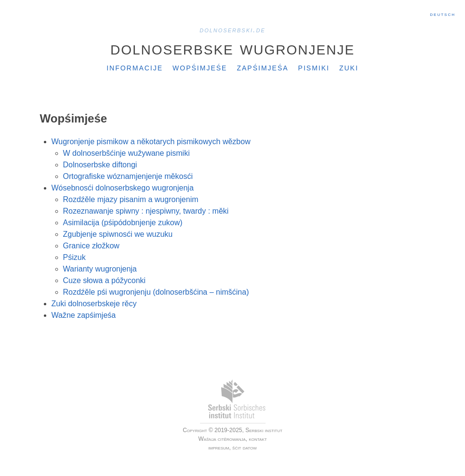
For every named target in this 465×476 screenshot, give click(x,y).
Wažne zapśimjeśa (84, 315)
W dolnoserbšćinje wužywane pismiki (126, 153)
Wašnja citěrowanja (222, 439)
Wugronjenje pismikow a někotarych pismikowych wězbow (151, 142)
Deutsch (443, 14)
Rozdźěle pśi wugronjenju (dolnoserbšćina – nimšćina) (156, 292)
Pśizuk (74, 257)
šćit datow (245, 448)
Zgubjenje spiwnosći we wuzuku (118, 234)
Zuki (349, 67)
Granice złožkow (91, 246)
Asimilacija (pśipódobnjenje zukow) (123, 223)
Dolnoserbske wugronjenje (232, 48)
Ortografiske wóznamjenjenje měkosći (128, 176)
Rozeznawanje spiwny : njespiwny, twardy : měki (146, 211)
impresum (219, 448)
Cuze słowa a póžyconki (105, 280)
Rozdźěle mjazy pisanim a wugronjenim (131, 199)
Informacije (135, 67)
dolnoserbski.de (232, 30)
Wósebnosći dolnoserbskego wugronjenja (123, 188)
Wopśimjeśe (200, 67)
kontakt (258, 439)
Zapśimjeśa (262, 67)
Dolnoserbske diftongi (100, 165)
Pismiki (314, 67)
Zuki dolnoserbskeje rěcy (94, 304)
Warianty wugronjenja (100, 269)
